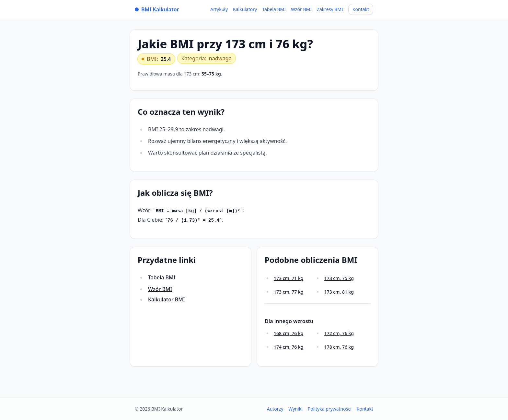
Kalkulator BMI (167, 299)
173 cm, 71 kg (289, 278)
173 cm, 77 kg (289, 292)
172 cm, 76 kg (339, 333)
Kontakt (361, 9)
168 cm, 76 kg (289, 333)
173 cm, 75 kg (339, 278)
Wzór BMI (301, 9)
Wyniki (295, 409)
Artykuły (219, 9)
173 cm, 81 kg (339, 292)
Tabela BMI (274, 9)
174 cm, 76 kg (289, 347)
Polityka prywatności (330, 409)
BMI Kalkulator (157, 9)
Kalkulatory (245, 9)
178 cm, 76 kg (339, 347)
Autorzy (275, 409)
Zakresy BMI (330, 9)
